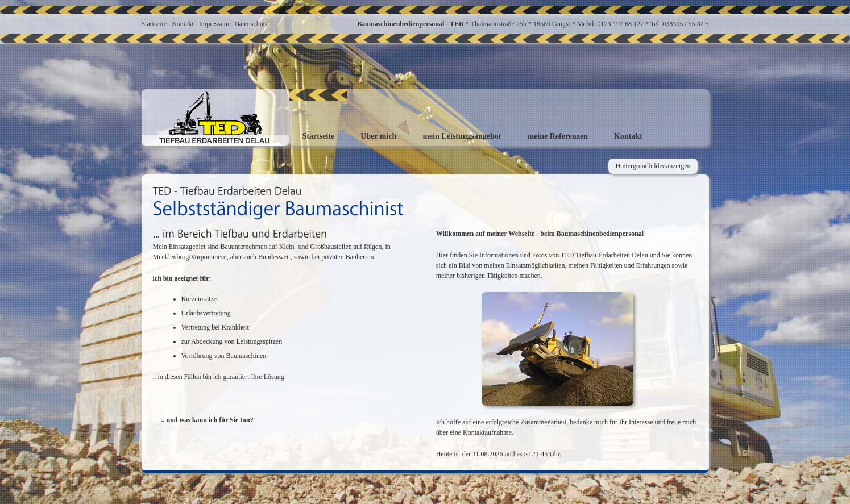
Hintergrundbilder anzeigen (653, 166)
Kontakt (183, 24)
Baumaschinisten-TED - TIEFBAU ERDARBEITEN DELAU (215, 118)
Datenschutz (251, 24)
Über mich (378, 136)
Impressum (214, 24)
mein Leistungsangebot (462, 136)
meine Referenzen (557, 136)
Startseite (154, 24)
